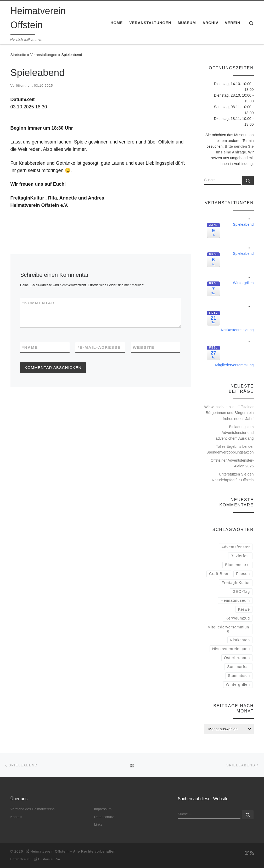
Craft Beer (219, 574)
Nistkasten (240, 640)
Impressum (103, 809)
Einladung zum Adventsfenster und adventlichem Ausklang (235, 433)
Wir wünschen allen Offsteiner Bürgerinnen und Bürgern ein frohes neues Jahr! (229, 413)
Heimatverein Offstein (50, 851)
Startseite (18, 55)
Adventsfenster (236, 547)
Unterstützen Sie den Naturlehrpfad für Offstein (233, 477)
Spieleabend (243, 224)
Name (30, 347)
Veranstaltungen (44, 55)
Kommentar (38, 303)
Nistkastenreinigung (237, 330)
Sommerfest (238, 667)
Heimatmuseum (235, 600)
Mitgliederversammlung (234, 365)
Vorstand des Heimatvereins (33, 809)
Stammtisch (239, 676)
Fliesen (243, 574)
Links (98, 824)
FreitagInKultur (236, 583)
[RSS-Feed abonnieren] (248, 853)
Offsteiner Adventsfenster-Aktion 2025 (232, 463)
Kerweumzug (238, 618)
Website (144, 347)
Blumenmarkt (237, 565)
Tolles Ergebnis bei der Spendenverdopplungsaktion (230, 449)
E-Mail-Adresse (99, 347)
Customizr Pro (49, 859)
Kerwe (244, 609)
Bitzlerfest (240, 556)
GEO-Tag (241, 591)
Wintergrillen (243, 283)
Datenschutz (104, 817)
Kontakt (16, 817)
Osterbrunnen (237, 658)
